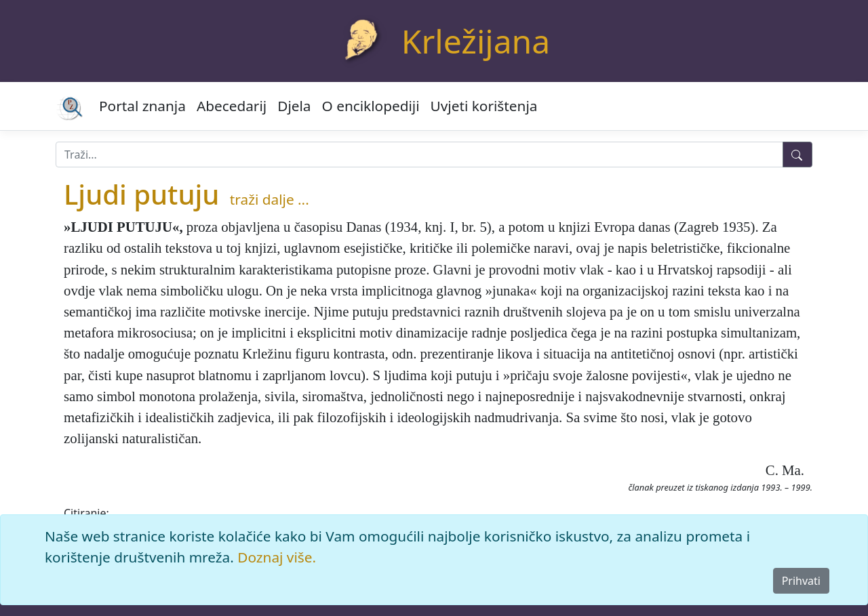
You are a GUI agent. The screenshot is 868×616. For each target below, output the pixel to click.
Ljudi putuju (141, 194)
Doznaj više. (277, 557)
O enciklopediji (371, 106)
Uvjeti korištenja (484, 106)
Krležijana (476, 41)
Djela (294, 106)
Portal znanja (142, 106)
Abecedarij (232, 106)
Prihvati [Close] (801, 581)
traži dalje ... (270, 199)
